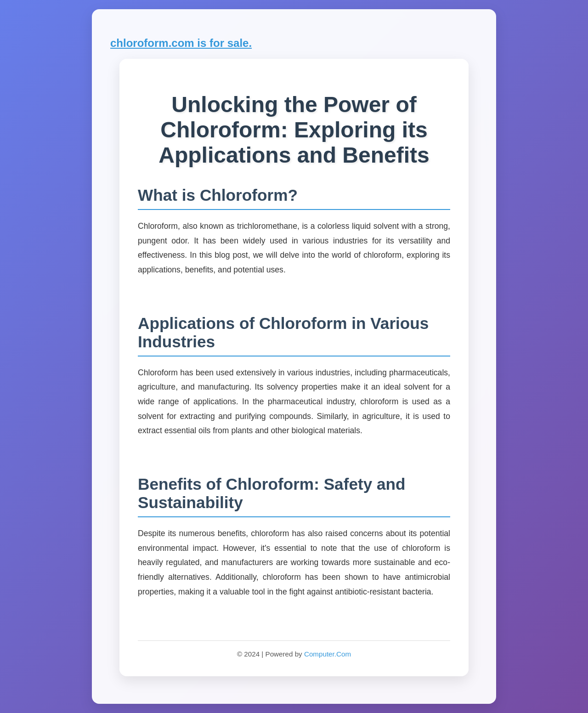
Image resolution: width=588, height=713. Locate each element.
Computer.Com (328, 654)
